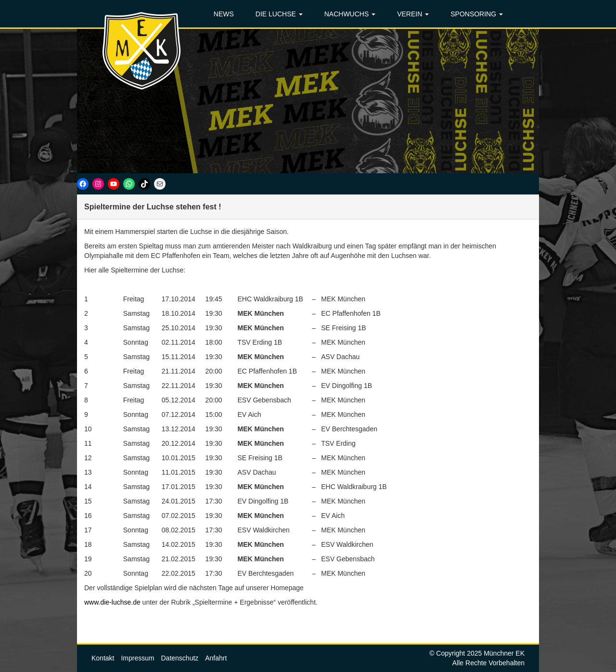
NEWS (224, 14)
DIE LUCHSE (279, 14)
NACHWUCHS (350, 14)
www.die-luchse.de (112, 602)
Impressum (137, 658)
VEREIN (413, 14)
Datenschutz (180, 658)
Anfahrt (216, 658)
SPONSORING (477, 14)
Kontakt (103, 658)
